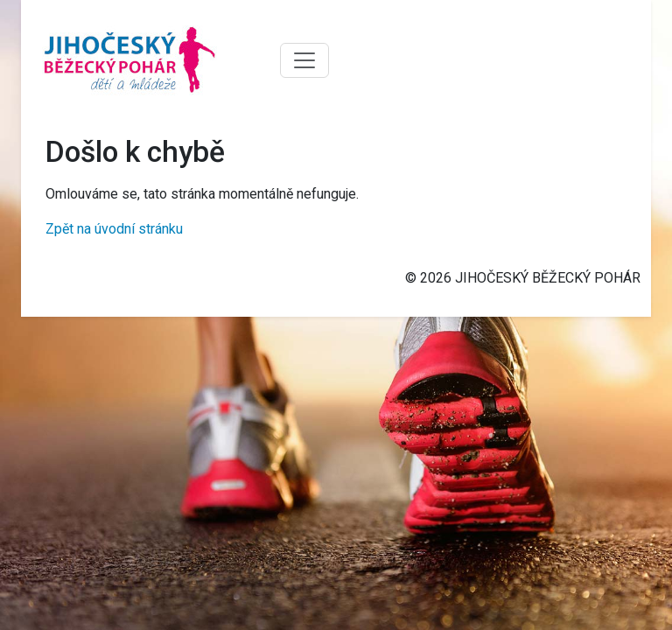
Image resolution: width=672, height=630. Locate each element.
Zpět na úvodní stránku (114, 229)
